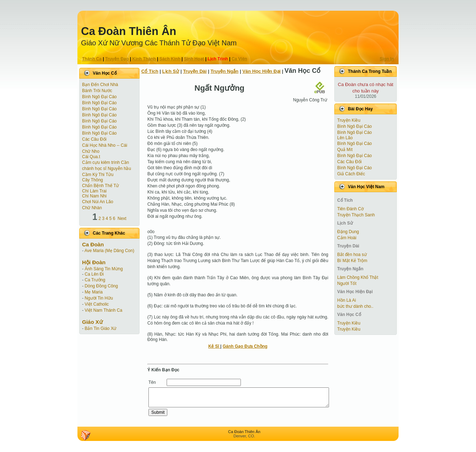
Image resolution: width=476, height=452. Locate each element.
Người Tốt (347, 283)
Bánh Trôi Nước (97, 91)
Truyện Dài (195, 71)
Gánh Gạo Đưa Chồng (245, 346)
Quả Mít (345, 150)
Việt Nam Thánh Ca (103, 310)
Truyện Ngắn (224, 71)
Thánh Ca (92, 59)
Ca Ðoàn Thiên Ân (129, 31)
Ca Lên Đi (94, 274)
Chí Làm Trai (94, 191)
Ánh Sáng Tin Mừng (104, 269)
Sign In (387, 59)
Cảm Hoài (347, 238)
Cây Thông (92, 180)
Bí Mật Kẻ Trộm (352, 261)
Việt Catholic (97, 304)
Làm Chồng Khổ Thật (358, 277)
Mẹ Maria (93, 292)
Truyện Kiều (349, 120)
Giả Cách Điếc (351, 174)
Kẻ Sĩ (214, 346)
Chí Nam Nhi (94, 196)
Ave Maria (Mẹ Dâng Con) (110, 251)
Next (122, 219)
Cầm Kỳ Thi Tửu (98, 175)
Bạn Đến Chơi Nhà (100, 85)
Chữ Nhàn (92, 208)
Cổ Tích (150, 71)
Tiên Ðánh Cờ (350, 209)
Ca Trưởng (95, 280)
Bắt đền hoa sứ (352, 255)
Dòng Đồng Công (101, 286)
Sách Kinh (170, 59)
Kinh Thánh (144, 59)
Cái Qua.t (91, 157)
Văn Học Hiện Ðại (261, 71)
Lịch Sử (171, 71)
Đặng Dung (348, 232)
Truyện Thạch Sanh (356, 215)
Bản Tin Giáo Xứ (100, 328)
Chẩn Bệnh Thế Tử (100, 186)
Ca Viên (239, 59)
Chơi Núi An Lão (98, 202)
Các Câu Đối (94, 139)
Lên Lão (345, 138)
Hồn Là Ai (346, 300)
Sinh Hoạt (194, 59)
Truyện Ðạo (117, 59)
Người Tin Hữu (99, 298)
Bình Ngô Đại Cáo (99, 97)
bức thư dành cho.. (355, 306)
